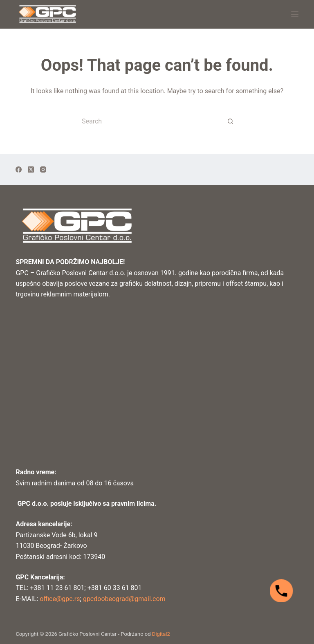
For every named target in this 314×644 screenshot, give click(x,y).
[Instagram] (43, 169)
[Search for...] (149, 121)
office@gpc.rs (59, 599)
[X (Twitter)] (31, 169)
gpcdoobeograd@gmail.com (124, 599)
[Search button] (231, 121)
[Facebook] (19, 169)
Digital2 (161, 634)
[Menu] (295, 14)
